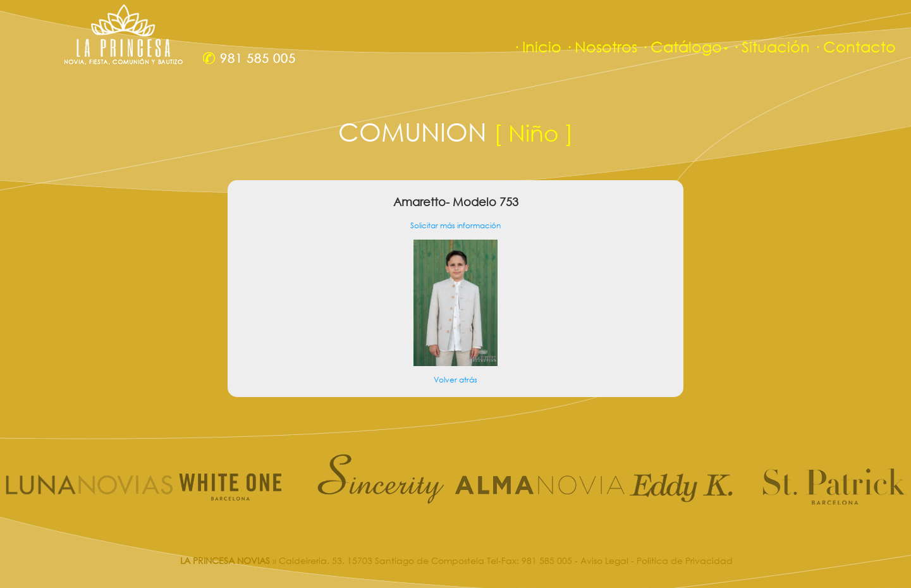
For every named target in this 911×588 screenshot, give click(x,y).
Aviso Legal (604, 560)
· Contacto (855, 46)
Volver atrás (455, 380)
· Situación (771, 46)
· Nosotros (601, 46)
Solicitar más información (455, 225)
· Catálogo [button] (685, 46)
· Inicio (537, 46)
